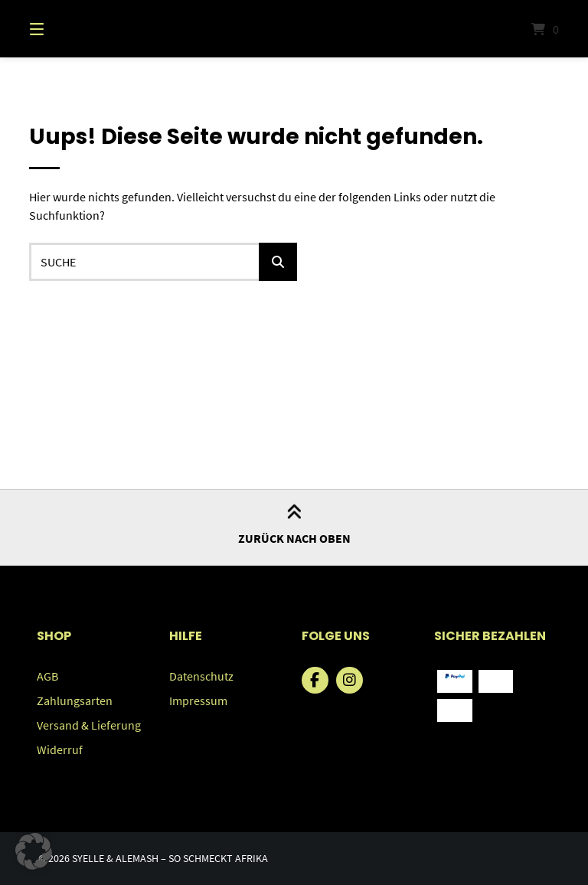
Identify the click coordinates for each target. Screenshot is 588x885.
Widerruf (60, 749)
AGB (47, 676)
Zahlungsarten (75, 700)
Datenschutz (201, 676)
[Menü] (64, 29)
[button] (34, 851)
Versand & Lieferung (89, 725)
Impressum (198, 700)
